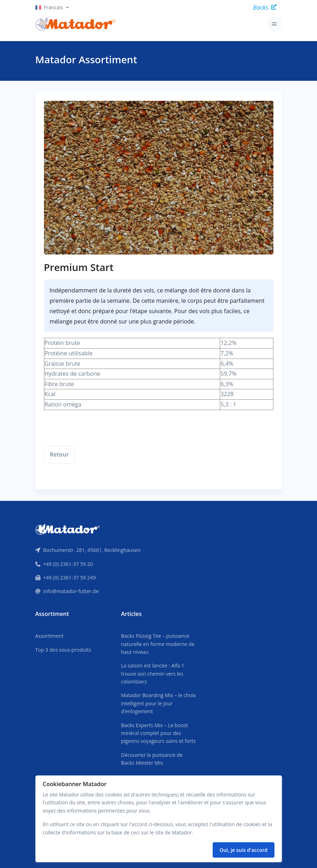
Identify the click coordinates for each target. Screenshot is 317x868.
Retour (60, 454)
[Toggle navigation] (274, 24)
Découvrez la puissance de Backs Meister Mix (152, 759)
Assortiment (49, 636)
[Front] (68, 529)
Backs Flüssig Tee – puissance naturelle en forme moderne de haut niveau (158, 644)
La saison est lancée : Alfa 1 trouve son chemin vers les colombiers (152, 674)
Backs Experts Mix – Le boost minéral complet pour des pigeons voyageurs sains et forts (158, 733)
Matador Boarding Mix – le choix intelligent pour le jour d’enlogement (158, 703)
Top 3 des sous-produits (63, 650)
